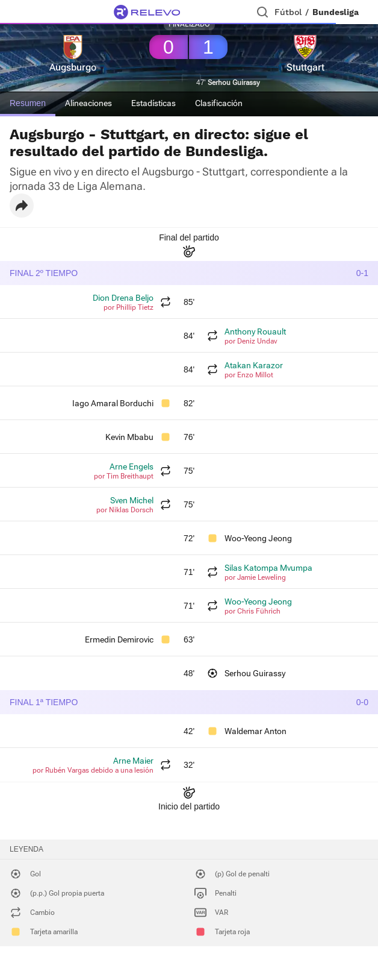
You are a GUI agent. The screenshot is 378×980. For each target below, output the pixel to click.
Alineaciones (88, 103)
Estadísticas (153, 103)
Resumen (28, 103)
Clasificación (219, 103)
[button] (22, 206)
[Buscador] (262, 12)
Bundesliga (336, 12)
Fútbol (288, 12)
